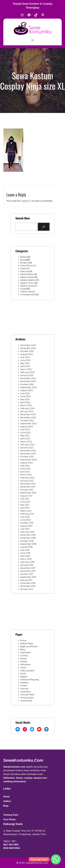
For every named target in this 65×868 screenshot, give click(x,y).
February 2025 (29, 394)
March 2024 (28, 419)
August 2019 (28, 511)
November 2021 (29, 481)
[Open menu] (32, 40)
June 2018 (27, 532)
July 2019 (27, 513)
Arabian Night (28, 649)
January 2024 (28, 424)
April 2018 (27, 534)
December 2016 (29, 554)
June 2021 (27, 493)
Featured (27, 272)
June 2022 (27, 468)
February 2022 (29, 474)
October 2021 (28, 484)
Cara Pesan (27, 656)
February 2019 (28, 515)
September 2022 (29, 461)
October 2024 (28, 403)
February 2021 (28, 502)
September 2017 (29, 550)
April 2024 (27, 417)
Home (25, 668)
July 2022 (27, 465)
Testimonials (28, 287)
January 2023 (28, 451)
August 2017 (28, 552)
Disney (26, 661)
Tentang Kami (28, 690)
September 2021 (29, 486)
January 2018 (28, 541)
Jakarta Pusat (28, 276)
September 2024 (29, 406)
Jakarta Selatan (29, 278)
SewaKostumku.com (23, 760)
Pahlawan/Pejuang (30, 677)
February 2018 (28, 538)
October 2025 (28, 378)
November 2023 (29, 429)
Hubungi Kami (28, 670)
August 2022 (28, 463)
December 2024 (29, 399)
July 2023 (27, 438)
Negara (26, 674)
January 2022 (28, 477)
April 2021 (27, 497)
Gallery (26, 663)
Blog (25, 263)
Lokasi (25, 285)
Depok (26, 270)
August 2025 (28, 381)
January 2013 (28, 559)
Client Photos (28, 267)
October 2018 (28, 522)
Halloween (27, 665)
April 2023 (27, 445)
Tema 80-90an (29, 688)
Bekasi (25, 261)
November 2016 (29, 557)
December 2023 (29, 426)
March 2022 (28, 472)
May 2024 (27, 415)
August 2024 (28, 408)
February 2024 (29, 422)
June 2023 (27, 440)
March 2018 (27, 536)
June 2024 (27, 413)
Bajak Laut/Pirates (30, 652)
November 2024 (29, 401)
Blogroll (26, 265)
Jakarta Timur (28, 281)
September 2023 (29, 433)
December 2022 (29, 454)
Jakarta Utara (28, 283)
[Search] (41, 226)
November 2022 (29, 456)
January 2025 (28, 397)
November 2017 (29, 545)
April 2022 (27, 470)
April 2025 (27, 390)
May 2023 (27, 442)
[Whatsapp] (56, 859)
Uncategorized (29, 289)
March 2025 (27, 392)
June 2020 (27, 506)
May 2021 (27, 495)
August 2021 (28, 488)
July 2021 (27, 490)
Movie (25, 672)
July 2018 (27, 529)
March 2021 (27, 499)
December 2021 (29, 479)
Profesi (26, 681)
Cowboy (26, 658)
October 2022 (28, 458)
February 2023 (29, 449)
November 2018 (29, 520)
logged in (26, 207)
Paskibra (26, 679)
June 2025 (27, 385)
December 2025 (29, 374)
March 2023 (28, 447)
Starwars (26, 684)
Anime (25, 647)
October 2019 (28, 509)
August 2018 (28, 527)
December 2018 (29, 518)
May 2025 (27, 387)
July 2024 (27, 410)
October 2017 (28, 548)
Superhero (27, 686)
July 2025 (27, 383)
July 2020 (27, 504)
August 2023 (28, 435)
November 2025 (29, 376)
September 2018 (29, 525)
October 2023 (28, 431)
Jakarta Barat (28, 274)
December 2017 (29, 543)
